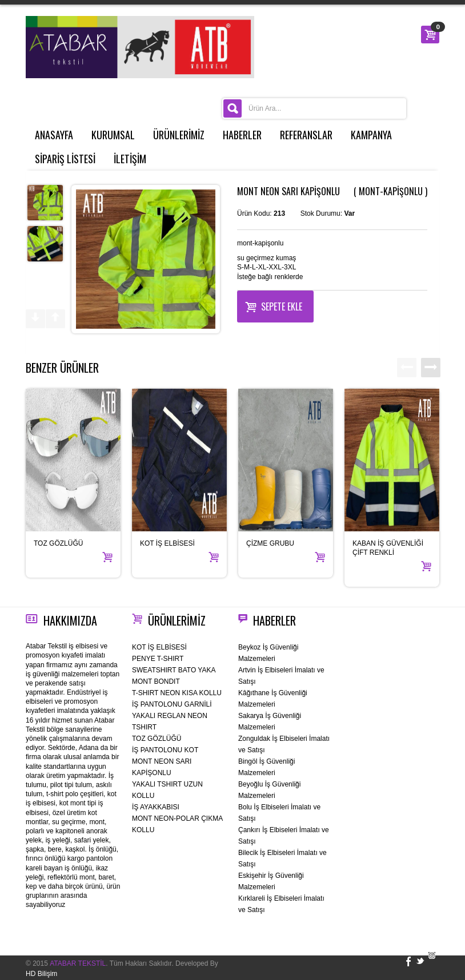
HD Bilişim (41, 974)
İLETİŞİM (130, 159)
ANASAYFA (54, 135)
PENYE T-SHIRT (158, 659)
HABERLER (242, 135)
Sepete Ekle (274, 305)
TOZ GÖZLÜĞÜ (58, 543)
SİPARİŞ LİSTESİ (65, 159)
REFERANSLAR (306, 135)
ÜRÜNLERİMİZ (179, 135)
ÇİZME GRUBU (270, 543)
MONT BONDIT (156, 681)
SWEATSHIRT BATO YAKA (174, 670)
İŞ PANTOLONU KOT (165, 750)
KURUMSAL (113, 135)
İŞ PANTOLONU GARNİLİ (172, 704)
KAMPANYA (371, 135)
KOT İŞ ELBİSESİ (167, 543)
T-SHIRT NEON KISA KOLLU (177, 693)
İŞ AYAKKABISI (156, 807)
